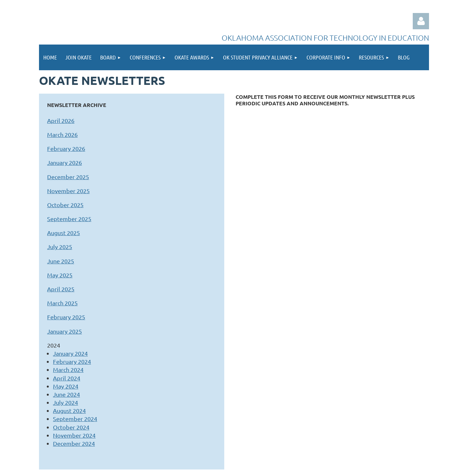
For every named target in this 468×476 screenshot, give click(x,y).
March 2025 (62, 303)
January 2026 (65, 162)
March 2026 (62, 134)
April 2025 (61, 289)
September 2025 (69, 219)
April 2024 (67, 378)
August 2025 (64, 233)
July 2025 (60, 247)
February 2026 (66, 148)
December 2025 (68, 177)
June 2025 (61, 261)
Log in (421, 21)
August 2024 (69, 410)
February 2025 (66, 317)
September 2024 (75, 419)
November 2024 (74, 435)
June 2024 (66, 394)
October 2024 (71, 427)
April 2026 (61, 120)
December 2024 (74, 443)
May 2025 (60, 275)
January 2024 (70, 353)
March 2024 (68, 370)
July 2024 (65, 402)
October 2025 (65, 205)
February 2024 (72, 361)
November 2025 (68, 191)
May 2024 (66, 386)
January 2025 (65, 331)
